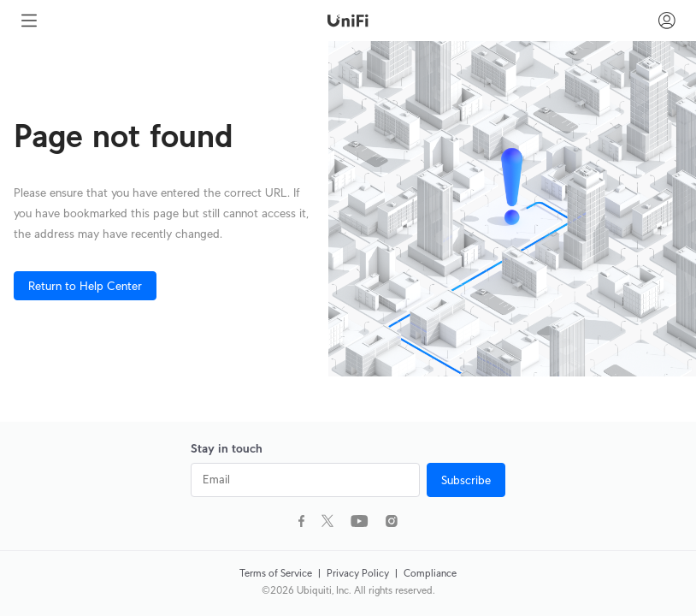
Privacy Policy (359, 573)
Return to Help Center (85, 286)
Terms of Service (277, 573)
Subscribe (466, 480)
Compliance (430, 573)
